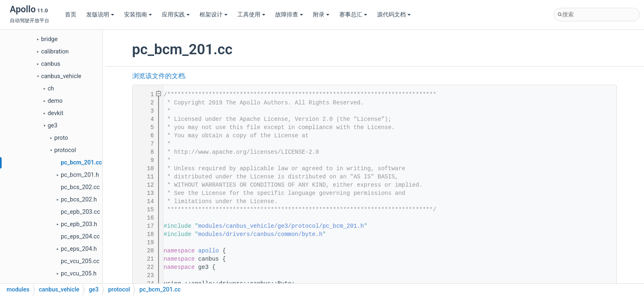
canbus (51, 64)
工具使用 (251, 15)
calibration (55, 52)
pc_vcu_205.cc (80, 261)
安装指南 (138, 15)
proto (61, 138)
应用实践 (176, 15)
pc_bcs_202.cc (80, 187)
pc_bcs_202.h (79, 200)
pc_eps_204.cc (80, 237)
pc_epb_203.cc (80, 212)
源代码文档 (394, 15)
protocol (65, 150)
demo (55, 101)
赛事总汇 (353, 15)
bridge (49, 39)
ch (51, 89)
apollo (209, 251)
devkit (55, 113)
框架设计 (214, 15)
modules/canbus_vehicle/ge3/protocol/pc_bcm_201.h (281, 226)
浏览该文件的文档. (159, 76)
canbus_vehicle (61, 76)
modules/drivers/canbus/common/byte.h (260, 234)
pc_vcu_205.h (79, 274)
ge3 (53, 126)
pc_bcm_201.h (80, 175)
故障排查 (289, 15)
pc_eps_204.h (79, 249)
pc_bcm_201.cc (81, 163)
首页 (71, 15)
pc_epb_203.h (79, 224)
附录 (321, 15)
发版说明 (100, 15)
